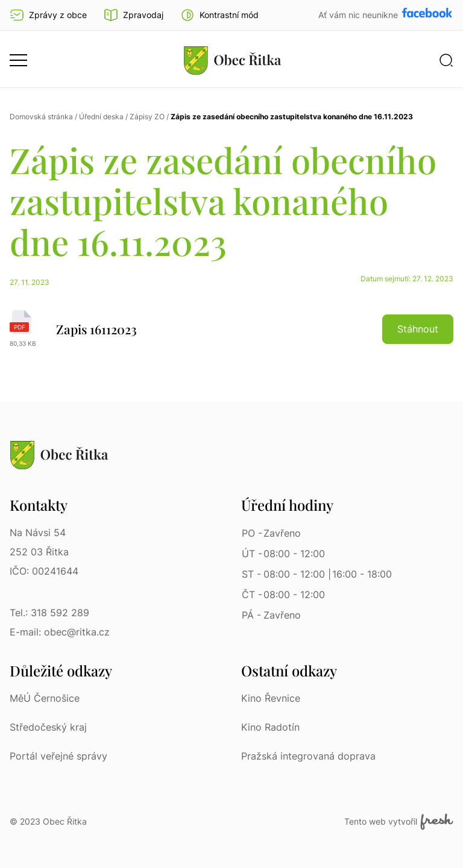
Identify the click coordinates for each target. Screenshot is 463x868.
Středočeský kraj (48, 727)
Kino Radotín (270, 727)
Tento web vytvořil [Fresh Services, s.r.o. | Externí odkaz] (399, 822)
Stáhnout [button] (418, 329)
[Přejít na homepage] (233, 60)
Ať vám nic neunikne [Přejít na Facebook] (359, 15)
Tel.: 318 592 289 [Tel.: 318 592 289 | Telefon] (49, 613)
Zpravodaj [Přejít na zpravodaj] (134, 15)
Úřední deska (101, 117)
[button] (219, 15)
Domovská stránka (41, 117)
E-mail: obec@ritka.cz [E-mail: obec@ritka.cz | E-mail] (60, 632)
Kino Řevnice (271, 698)
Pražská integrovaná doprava (308, 756)
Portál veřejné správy (58, 756)
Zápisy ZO (147, 117)
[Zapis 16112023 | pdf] (231, 329)
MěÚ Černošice (45, 698)
